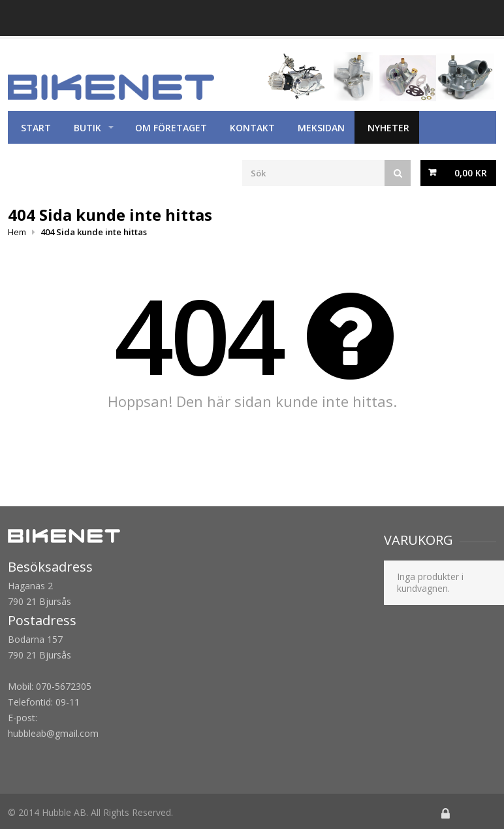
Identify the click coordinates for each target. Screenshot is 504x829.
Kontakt (252, 128)
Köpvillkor (48, 160)
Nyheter (388, 128)
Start (36, 128)
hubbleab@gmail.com (53, 733)
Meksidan (321, 128)
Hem (17, 232)
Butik (87, 128)
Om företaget (171, 128)
